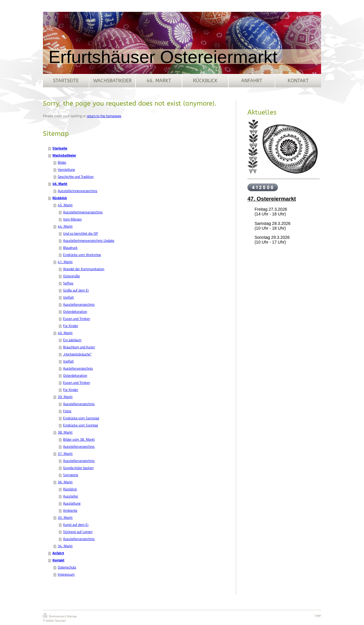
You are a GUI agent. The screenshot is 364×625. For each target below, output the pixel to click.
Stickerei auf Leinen (78, 532)
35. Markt (65, 517)
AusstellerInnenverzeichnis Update (89, 240)
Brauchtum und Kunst (79, 347)
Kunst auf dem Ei (76, 525)
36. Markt (65, 482)
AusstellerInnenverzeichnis (78, 191)
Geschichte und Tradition (76, 177)
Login (318, 615)
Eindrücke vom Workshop (82, 255)
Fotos (67, 411)
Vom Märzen (72, 219)
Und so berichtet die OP (80, 233)
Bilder (62, 162)
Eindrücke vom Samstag (81, 418)
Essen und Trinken (76, 319)
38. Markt (65, 432)
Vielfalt (68, 297)
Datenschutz (67, 567)
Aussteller (71, 496)
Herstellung (66, 169)
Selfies (68, 283)
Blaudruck (70, 248)
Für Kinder (71, 326)
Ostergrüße (71, 276)
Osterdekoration (75, 311)
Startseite (60, 148)
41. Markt (65, 262)
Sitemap (72, 616)
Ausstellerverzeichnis (79, 304)
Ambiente (70, 510)
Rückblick (60, 198)
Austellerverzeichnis (78, 368)
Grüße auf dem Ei (76, 290)
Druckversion (54, 616)
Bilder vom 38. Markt (79, 439)
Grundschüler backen (78, 468)
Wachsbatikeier (64, 155)
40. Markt (65, 333)
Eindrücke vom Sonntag (80, 425)
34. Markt (65, 546)
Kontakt (58, 560)
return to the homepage (104, 116)
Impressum (66, 574)
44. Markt (65, 226)
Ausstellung (72, 503)
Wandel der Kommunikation (84, 269)
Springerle (71, 475)
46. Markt (60, 184)
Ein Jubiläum (72, 340)
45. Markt (65, 205)
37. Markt (65, 454)
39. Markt (65, 397)
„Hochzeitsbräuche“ (77, 354)
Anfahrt (58, 553)
